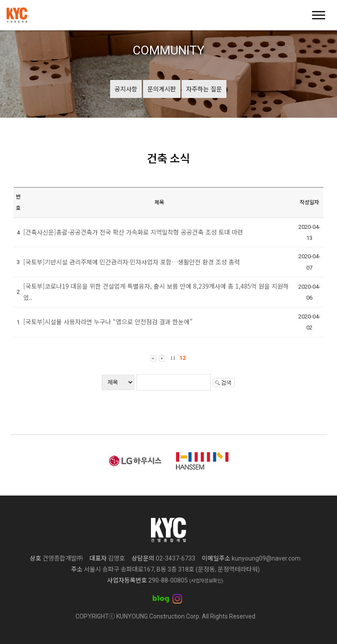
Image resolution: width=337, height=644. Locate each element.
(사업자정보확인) (206, 581)
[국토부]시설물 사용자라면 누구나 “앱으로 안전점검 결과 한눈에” (108, 322)
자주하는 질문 (204, 89)
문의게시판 (162, 89)
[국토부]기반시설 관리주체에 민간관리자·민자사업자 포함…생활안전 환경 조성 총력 (132, 262)
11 (173, 358)
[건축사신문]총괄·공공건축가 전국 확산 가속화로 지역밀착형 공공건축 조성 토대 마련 (133, 232)
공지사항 (126, 89)
